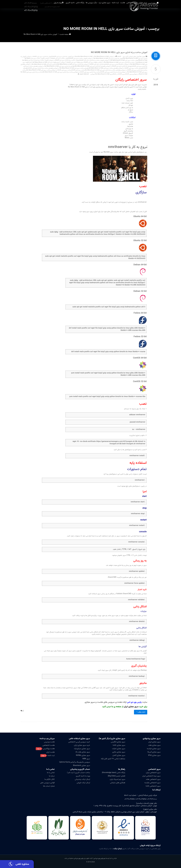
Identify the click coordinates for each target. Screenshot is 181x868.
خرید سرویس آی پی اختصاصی (79, 742)
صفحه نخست (156, 17)
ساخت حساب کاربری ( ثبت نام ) (79, 773)
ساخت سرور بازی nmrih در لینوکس (61, 70)
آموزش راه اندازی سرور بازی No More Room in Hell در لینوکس (105, 58)
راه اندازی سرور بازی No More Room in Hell (70, 64)
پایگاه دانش (65, 17)
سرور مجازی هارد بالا (83, 752)
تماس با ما (50, 769)
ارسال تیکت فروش (83, 783)
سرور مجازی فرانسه (154, 749)
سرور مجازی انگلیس (118, 742)
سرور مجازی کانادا (119, 745)
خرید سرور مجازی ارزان (82, 745)
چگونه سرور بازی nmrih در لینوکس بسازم (68, 62)
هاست (120, 17)
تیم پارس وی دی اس (99, 858)
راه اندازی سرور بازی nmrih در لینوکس (94, 64)
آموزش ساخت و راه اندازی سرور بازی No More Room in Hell (119, 52)
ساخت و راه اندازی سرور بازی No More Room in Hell (58, 72)
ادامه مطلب (141, 712)
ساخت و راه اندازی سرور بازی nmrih (110, 72)
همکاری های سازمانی (118, 783)
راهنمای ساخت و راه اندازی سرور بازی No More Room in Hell (103, 70)
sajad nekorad (84, 74)
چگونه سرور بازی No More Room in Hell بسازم (43, 62)
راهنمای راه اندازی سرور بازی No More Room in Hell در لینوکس (56, 66)
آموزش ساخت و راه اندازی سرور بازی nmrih (92, 60)
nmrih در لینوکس (115, 57)
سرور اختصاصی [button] (132, 17)
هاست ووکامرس (49, 749)
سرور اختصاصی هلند (153, 779)
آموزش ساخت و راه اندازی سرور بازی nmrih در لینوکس (64, 60)
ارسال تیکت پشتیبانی (82, 779)
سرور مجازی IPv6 (154, 755)
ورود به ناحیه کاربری (83, 776)
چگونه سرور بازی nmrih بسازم (89, 62)
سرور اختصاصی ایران (153, 773)
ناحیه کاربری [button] (52, 17)
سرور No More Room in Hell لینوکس (101, 74)
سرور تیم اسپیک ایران (117, 779)
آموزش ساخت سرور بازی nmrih (78, 58)
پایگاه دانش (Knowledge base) (114, 773)
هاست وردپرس (49, 742)
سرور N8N (86, 759)
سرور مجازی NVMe (83, 755)
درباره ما (52, 776)
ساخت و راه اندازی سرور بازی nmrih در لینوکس (87, 72)
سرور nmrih (129, 74)
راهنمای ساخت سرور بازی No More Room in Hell (103, 68)
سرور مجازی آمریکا (154, 752)
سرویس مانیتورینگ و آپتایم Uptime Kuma (75, 762)
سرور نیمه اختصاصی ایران (151, 776)
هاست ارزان (50, 752)
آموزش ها (143, 57)
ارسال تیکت (118, 849)
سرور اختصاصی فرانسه (152, 783)
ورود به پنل (37, 17)
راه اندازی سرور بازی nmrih (113, 64)
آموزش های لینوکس (134, 57)
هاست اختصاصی (49, 745)
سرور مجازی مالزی (119, 752)
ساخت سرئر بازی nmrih (78, 70)
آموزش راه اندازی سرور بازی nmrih (62, 57)
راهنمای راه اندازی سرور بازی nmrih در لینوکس (119, 66)
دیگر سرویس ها (79, 17)
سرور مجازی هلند (154, 745)
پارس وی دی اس (79, 858)
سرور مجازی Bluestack (82, 765)
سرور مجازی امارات (119, 749)
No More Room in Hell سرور (82, 57)
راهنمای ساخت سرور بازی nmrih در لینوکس (131, 68)
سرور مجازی (147, 17)
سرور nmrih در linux (119, 74)
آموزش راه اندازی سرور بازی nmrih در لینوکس (39, 57)
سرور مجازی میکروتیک (82, 749)
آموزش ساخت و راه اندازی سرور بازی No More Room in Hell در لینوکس (118, 62)
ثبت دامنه (110, 17)
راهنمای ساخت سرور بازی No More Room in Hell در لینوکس (71, 68)
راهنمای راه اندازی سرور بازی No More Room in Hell (90, 66)
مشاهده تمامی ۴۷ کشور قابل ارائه (113, 759)
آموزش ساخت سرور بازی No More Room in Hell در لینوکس (121, 60)
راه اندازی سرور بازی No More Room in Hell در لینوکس (41, 64)
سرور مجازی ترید (96, 17)
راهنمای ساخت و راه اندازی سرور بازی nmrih (40, 68)
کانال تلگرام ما (50, 779)
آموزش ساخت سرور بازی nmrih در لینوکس (57, 58)
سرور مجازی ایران (131, 707)
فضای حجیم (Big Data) (116, 776)
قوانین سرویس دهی (47, 783)
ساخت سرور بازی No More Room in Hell (38, 70)
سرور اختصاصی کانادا (153, 786)
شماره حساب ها (49, 786)
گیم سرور (125, 57)
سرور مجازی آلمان (119, 755)
